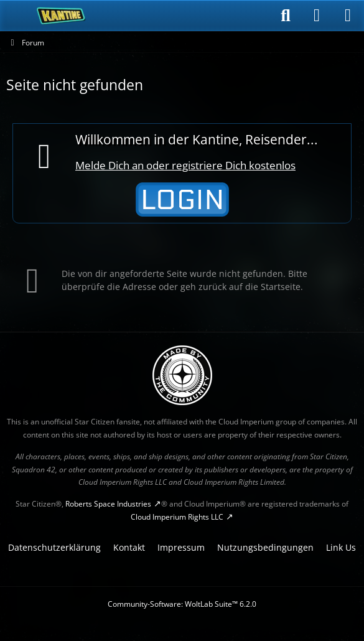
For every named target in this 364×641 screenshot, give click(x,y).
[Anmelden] (317, 16)
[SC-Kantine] (61, 16)
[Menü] (348, 16)
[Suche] (286, 16)
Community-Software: (182, 604)
